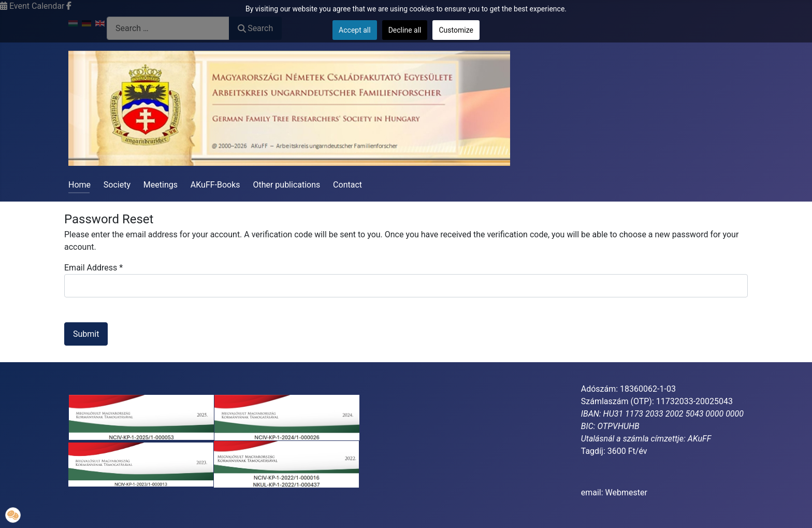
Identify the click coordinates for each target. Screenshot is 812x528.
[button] (13, 515)
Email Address (93, 268)
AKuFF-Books (215, 185)
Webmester (626, 493)
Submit (86, 334)
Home (79, 185)
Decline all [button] (405, 30)
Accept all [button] (355, 30)
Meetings (161, 185)
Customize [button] (456, 30)
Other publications (286, 185)
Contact (347, 185)
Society (117, 185)
